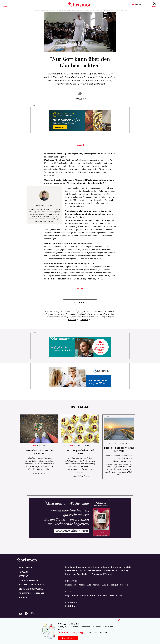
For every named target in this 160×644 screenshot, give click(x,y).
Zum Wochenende (29, 581)
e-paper (23, 598)
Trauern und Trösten (102, 574)
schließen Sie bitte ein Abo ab (92, 314)
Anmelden (154, 5)
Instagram (110, 317)
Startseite (37, 10)
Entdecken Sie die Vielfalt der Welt (119, 449)
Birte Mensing (82, 98)
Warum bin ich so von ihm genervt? (39, 452)
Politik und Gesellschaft (77, 574)
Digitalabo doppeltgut (32, 589)
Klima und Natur (73, 571)
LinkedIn (84, 320)
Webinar (23, 576)
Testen (137, 5)
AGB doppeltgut (110, 585)
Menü (5, 7)
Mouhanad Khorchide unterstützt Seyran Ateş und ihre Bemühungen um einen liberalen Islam (62, 10)
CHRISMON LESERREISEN (119, 443)
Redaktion (70, 606)
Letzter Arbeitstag (82, 446)
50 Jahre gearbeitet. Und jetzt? (80, 452)
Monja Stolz (37, 473)
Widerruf (124, 585)
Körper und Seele (93, 571)
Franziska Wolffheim (77, 476)
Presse (113, 596)
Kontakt (97, 585)
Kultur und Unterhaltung (116, 571)
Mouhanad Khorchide (44, 205)
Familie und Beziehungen (78, 567)
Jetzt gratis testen (68, 638)
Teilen (79, 145)
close (119, 620)
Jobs (121, 596)
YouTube (20, 614)
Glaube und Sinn (101, 567)
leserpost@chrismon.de (73, 317)
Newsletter (25, 568)
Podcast (23, 572)
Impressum (71, 585)
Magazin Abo (72, 596)
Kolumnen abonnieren (32, 585)
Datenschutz (85, 585)
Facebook (72, 320)
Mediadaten (102, 596)
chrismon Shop (87, 596)
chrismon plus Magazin (32, 593)
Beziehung (41, 446)
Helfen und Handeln (121, 567)
